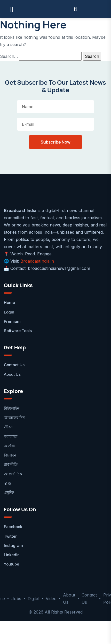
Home (9, 303)
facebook (13, 527)
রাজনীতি (11, 464)
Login (9, 312)
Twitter (10, 536)
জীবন (8, 427)
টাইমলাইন (12, 408)
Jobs (16, 599)
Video (51, 599)
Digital (33, 599)
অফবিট (10, 446)
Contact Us (14, 365)
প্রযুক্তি (9, 493)
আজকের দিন (14, 418)
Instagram (13, 545)
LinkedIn (12, 555)
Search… (9, 56)
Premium (12, 321)
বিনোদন (10, 455)
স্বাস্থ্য (7, 483)
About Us (12, 374)
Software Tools (18, 331)
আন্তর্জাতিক (13, 474)
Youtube (11, 564)
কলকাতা (11, 437)
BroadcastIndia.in (37, 261)
